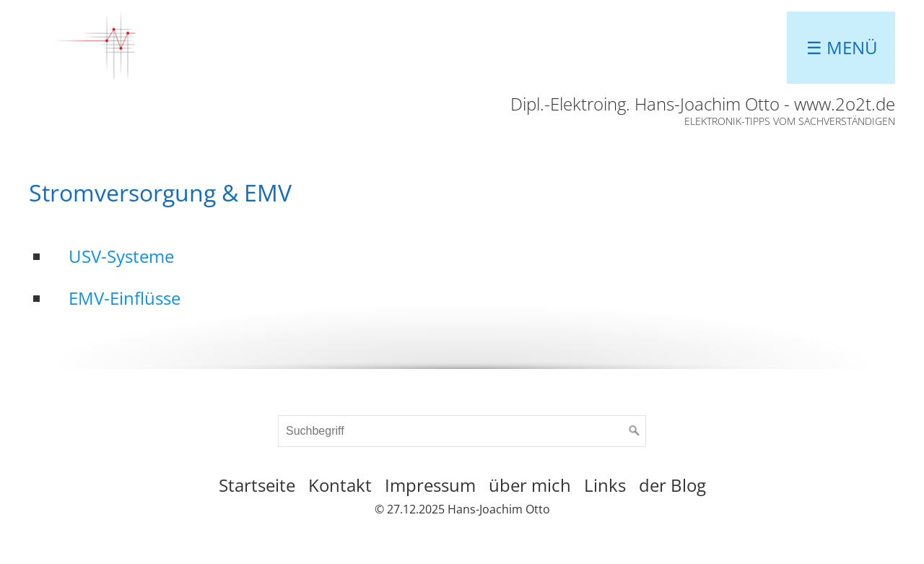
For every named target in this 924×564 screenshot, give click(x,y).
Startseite (257, 485)
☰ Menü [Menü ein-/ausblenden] (842, 47)
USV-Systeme (121, 256)
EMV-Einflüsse (125, 298)
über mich (530, 485)
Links (605, 485)
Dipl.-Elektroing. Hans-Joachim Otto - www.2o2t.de (703, 104)
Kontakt (340, 485)
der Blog (672, 485)
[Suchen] (635, 431)
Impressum (430, 485)
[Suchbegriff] (462, 431)
